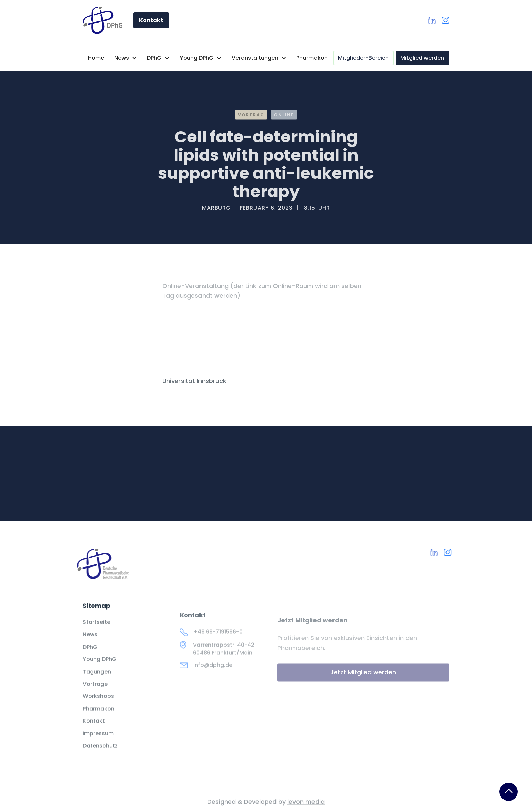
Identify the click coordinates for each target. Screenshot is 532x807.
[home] (103, 20)
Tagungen (97, 680)
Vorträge (95, 692)
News (90, 643)
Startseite (97, 631)
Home (96, 58)
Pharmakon (312, 58)
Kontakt (151, 20)
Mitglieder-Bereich (363, 58)
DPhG (90, 655)
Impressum (98, 742)
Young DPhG (100, 668)
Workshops (98, 705)
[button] (126, 58)
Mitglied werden (422, 58)
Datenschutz (100, 754)
